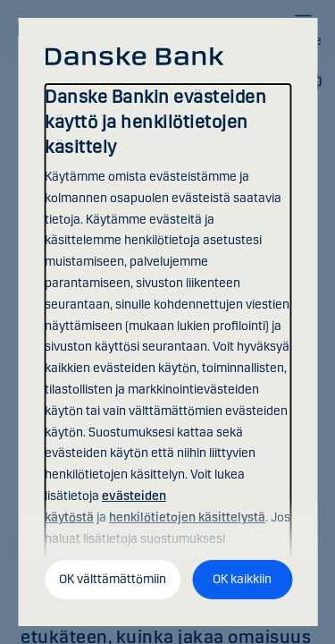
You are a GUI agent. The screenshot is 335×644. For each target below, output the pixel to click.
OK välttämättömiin (113, 579)
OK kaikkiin (242, 579)
